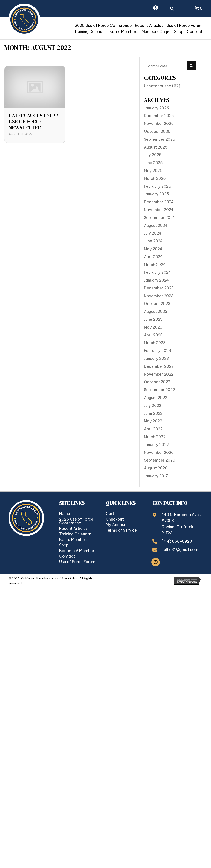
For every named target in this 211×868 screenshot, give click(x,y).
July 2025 (153, 155)
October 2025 (157, 131)
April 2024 (153, 257)
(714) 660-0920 (177, 541)
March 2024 (155, 265)
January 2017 (156, 476)
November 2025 (159, 124)
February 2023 (157, 351)
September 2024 (159, 218)
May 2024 (153, 249)
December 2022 (159, 366)
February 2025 (158, 186)
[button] (167, 32)
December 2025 (159, 116)
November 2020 (159, 453)
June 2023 (153, 319)
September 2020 (160, 460)
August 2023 (156, 311)
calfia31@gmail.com (180, 550)
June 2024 (153, 241)
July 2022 (153, 405)
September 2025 (160, 139)
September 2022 (159, 390)
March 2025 (155, 178)
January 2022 (156, 445)
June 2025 (153, 163)
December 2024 (159, 202)
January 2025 (156, 194)
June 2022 (153, 413)
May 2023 (153, 327)
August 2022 (156, 398)
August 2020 (156, 468)
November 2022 (159, 374)
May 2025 (153, 171)
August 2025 (156, 147)
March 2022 (155, 437)
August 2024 (156, 225)
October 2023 (157, 304)
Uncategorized (158, 86)
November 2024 (159, 210)
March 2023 (155, 343)
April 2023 (153, 335)
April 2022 (153, 429)
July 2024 (153, 233)
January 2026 (156, 108)
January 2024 (156, 280)
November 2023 (159, 296)
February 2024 (157, 272)
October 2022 (157, 382)
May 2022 (153, 421)
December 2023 (159, 288)
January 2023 (156, 358)
